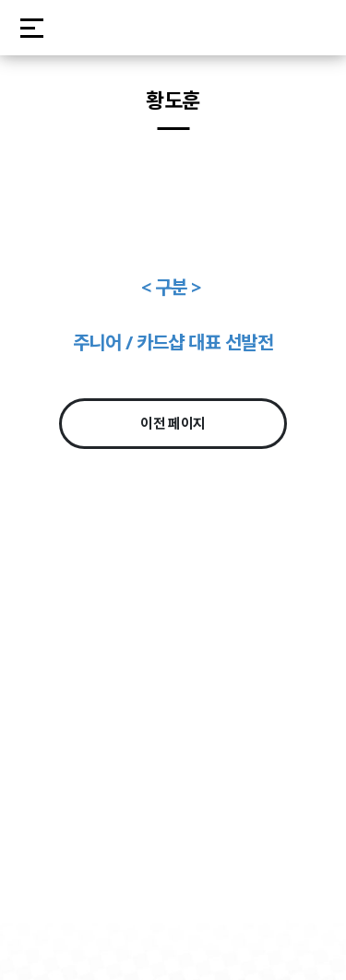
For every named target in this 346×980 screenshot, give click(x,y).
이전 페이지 (173, 423)
